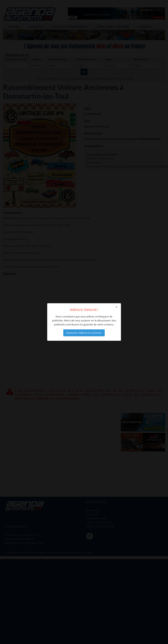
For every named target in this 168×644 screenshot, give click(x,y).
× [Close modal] (117, 307)
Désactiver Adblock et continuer (84, 333)
